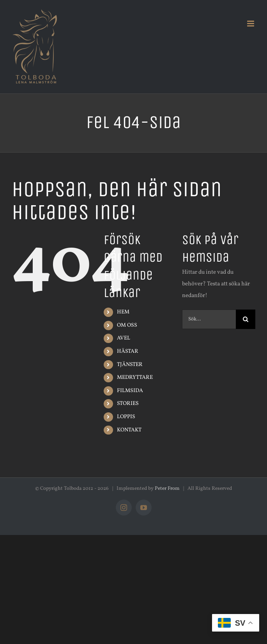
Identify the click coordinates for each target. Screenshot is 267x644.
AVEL (124, 338)
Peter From (167, 489)
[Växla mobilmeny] (251, 24)
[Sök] (246, 319)
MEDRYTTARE (135, 377)
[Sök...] (209, 319)
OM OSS (127, 325)
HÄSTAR (128, 351)
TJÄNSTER (130, 365)
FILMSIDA (130, 391)
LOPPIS (126, 417)
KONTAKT (129, 430)
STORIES (128, 404)
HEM (123, 312)
